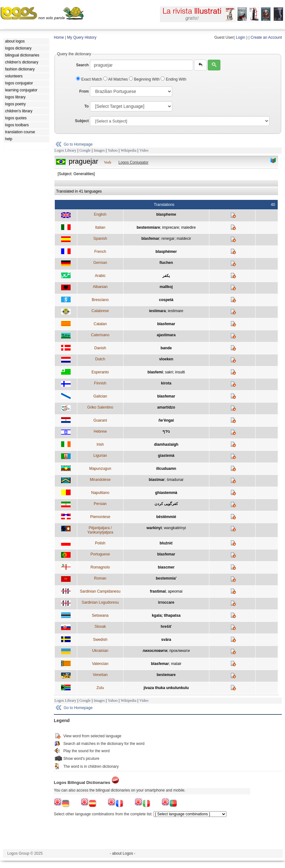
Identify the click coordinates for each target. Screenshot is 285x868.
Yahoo (113, 150)
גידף (166, 431)
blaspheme (166, 214)
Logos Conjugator (133, 162)
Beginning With (145, 79)
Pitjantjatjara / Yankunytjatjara (100, 530)
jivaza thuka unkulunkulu (166, 688)
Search (82, 65)
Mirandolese (100, 480)
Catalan (100, 324)
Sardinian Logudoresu (100, 602)
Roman (100, 578)
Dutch (100, 359)
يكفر (166, 276)
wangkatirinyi (175, 528)
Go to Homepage (78, 144)
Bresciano (100, 300)
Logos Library (65, 150)
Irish (100, 444)
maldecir (184, 239)
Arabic (100, 276)
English (100, 214)
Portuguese (100, 554)
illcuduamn (166, 469)
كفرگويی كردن (166, 504)
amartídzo (166, 407)
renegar (168, 239)
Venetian (100, 675)
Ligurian (100, 456)
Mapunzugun (100, 469)
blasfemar (150, 239)
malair (176, 664)
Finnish (100, 383)
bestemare (166, 675)
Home (59, 37)
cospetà (166, 300)
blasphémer (166, 252)
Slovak (100, 627)
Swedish (100, 640)
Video (144, 150)
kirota (166, 383)
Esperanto (100, 372)
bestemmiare (148, 227)
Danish (100, 348)
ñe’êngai (166, 420)
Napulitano (100, 493)
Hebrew (100, 431)
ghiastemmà (166, 493)
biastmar (157, 480)
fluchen (166, 263)
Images (99, 150)
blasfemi (155, 372)
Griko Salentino (100, 407)
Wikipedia (129, 150)
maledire (188, 227)
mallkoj (166, 287)
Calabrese (100, 311)
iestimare (176, 311)
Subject (82, 121)
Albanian (100, 287)
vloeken (166, 359)
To (86, 106)
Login (241, 37)
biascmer (166, 567)
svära (166, 640)
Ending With (173, 79)
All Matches (116, 79)
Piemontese (100, 517)
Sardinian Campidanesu (100, 591)
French (100, 252)
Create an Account (266, 37)
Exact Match (90, 79)
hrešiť (166, 627)
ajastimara (166, 335)
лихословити (155, 651)
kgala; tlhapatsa (166, 615)
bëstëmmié (166, 517)
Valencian (100, 664)
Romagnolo (100, 567)
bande (166, 348)
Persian (100, 504)
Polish (100, 543)
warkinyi (154, 528)
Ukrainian (100, 651)
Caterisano (100, 335)
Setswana (100, 615)
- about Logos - (123, 853)
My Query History (82, 37)
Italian (100, 227)
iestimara (158, 311)
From (84, 91)
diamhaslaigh (166, 444)
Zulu (100, 688)
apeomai (175, 591)
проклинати (180, 651)
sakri (169, 372)
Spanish (100, 239)
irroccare (166, 602)
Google (85, 150)
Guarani (100, 420)
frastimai (158, 591)
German (100, 263)
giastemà (166, 456)
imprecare (171, 227)
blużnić (166, 543)
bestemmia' (166, 578)
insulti (180, 372)
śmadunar (175, 480)
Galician (100, 396)
